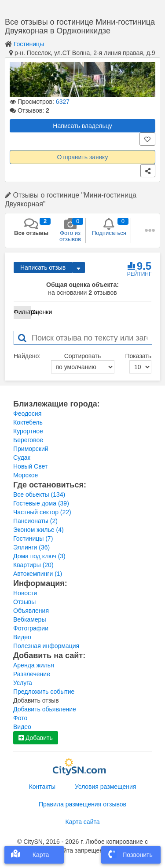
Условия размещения (105, 787)
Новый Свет (30, 466)
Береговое (28, 440)
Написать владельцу (82, 126)
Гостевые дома (41, 503)
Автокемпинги (38, 574)
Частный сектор (42, 512)
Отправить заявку (83, 157)
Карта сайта (83, 822)
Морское (26, 475)
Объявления (31, 611)
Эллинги (31, 547)
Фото (20, 718)
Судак (22, 458)
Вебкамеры (29, 619)
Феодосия (27, 414)
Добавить (36, 738)
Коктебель (28, 422)
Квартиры (33, 565)
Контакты (42, 787)
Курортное (28, 431)
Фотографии (31, 628)
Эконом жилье (38, 530)
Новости (25, 593)
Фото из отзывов (70, 230)
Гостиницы (29, 44)
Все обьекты (39, 494)
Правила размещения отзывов (82, 804)
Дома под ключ (39, 556)
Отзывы (24, 602)
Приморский (31, 449)
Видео (22, 637)
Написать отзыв (43, 267)
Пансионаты (35, 521)
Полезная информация (46, 646)
